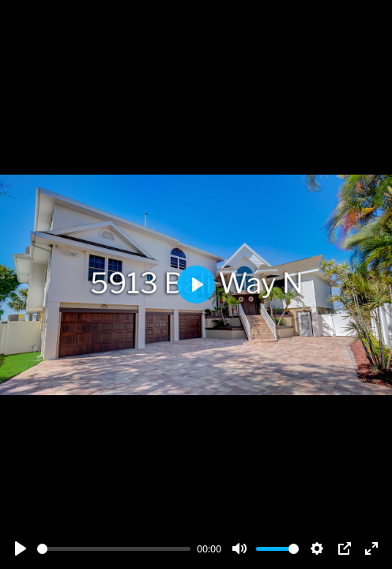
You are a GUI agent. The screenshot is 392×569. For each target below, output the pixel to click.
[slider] (114, 549)
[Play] (21, 548)
